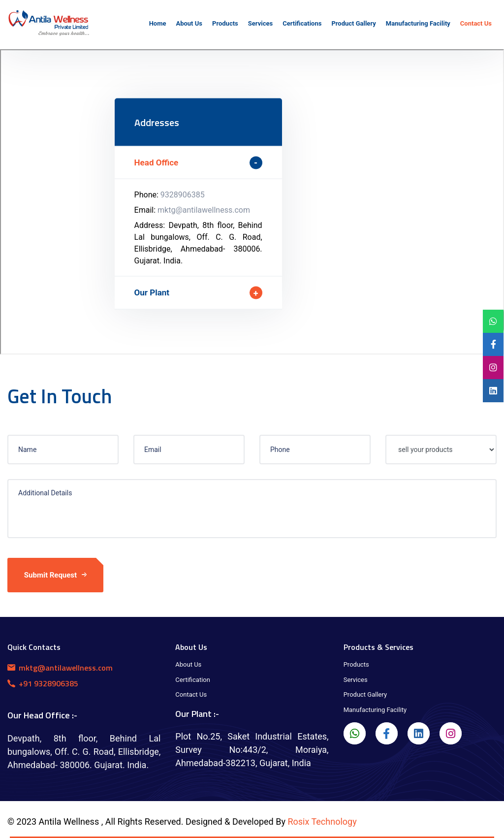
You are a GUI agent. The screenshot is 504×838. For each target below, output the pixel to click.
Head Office (157, 162)
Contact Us (191, 694)
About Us (188, 664)
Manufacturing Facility (375, 710)
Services (356, 680)
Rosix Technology (322, 822)
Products (356, 664)
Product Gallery (365, 694)
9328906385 (183, 195)
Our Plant (152, 292)
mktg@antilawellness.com (204, 210)
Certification (193, 680)
